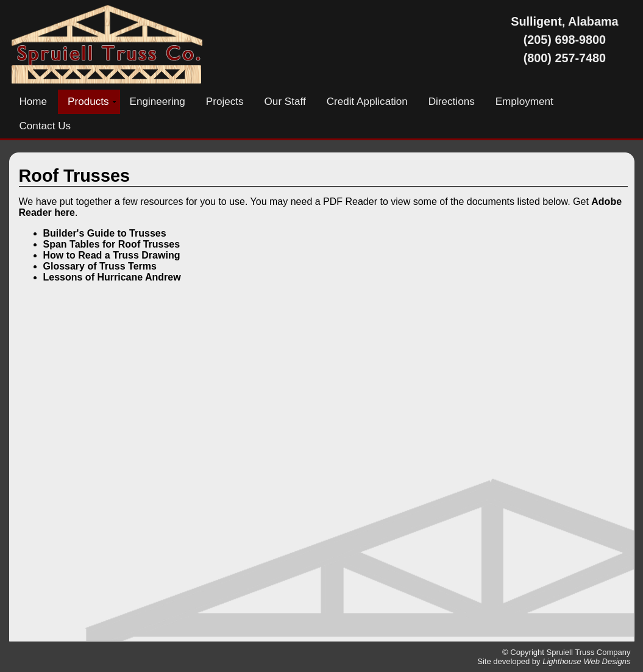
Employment (524, 102)
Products (88, 102)
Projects (225, 102)
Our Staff (285, 102)
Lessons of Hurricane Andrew (112, 277)
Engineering (158, 102)
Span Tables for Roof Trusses (112, 244)
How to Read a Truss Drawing (112, 255)
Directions (452, 102)
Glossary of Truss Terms (100, 266)
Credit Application (367, 102)
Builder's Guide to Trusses (105, 233)
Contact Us (45, 126)
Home (34, 102)
